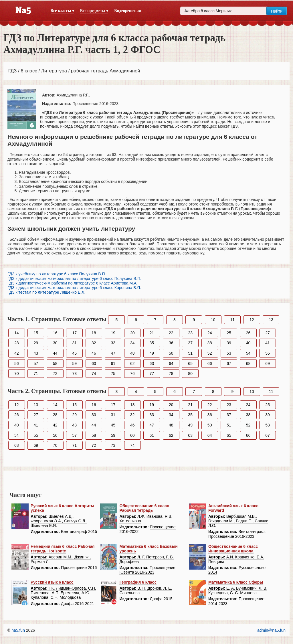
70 (17, 374)
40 (248, 343)
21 (152, 333)
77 (152, 374)
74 (94, 374)
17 (74, 333)
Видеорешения (127, 11)
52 (210, 353)
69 (268, 364)
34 (132, 343)
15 (36, 333)
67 (229, 364)
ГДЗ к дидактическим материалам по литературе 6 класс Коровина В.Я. (74, 288)
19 (113, 333)
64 (171, 364)
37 (190, 343)
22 (171, 333)
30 (55, 343)
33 (113, 343)
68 (248, 364)
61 (113, 364)
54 (248, 353)
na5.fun (18, 630)
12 (252, 320)
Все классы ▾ (62, 11)
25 (229, 333)
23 (190, 333)
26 (248, 333)
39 (229, 343)
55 (268, 353)
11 (233, 320)
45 (74, 353)
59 (74, 364)
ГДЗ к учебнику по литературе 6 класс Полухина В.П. (57, 274)
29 (36, 343)
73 (74, 374)
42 (17, 353)
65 (190, 364)
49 (152, 353)
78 (171, 374)
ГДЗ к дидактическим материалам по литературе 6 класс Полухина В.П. (74, 278)
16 (55, 333)
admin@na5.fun (271, 630)
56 (17, 364)
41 (268, 343)
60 (94, 364)
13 (271, 320)
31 (74, 343)
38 (210, 343)
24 (210, 333)
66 (210, 364)
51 (190, 353)
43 (36, 353)
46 (94, 353)
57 (36, 364)
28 (17, 343)
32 (94, 343)
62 (132, 364)
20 (132, 333)
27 (268, 333)
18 (94, 333)
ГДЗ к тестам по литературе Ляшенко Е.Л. (46, 292)
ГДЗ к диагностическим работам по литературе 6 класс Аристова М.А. (73, 283)
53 (229, 353)
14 (17, 333)
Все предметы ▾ (94, 11)
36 (171, 343)
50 (171, 353)
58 (55, 364)
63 (152, 364)
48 (132, 353)
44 (55, 353)
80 (190, 374)
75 (113, 374)
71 (36, 374)
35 (152, 343)
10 (213, 320)
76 (132, 374)
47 (113, 353)
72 (55, 374)
